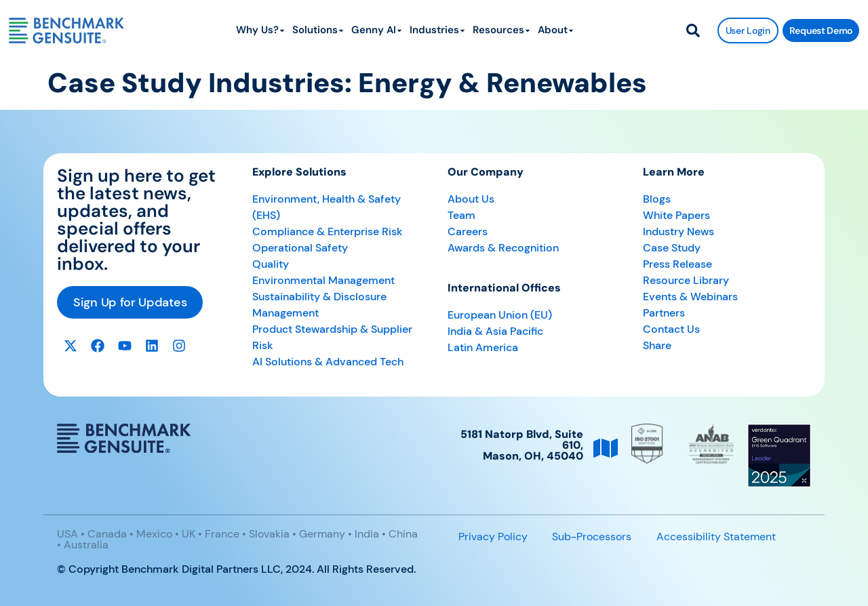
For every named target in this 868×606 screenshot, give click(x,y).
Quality (271, 264)
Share (657, 345)
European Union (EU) (500, 315)
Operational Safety (300, 248)
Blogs (657, 199)
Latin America (483, 347)
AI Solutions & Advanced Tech (328, 362)
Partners (664, 313)
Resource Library (686, 280)
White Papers (676, 215)
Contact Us (671, 329)
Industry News (678, 231)
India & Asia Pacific (495, 331)
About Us (471, 199)
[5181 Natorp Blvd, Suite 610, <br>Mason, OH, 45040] (606, 448)
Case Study (672, 248)
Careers (468, 231)
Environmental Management (323, 280)
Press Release (677, 264)
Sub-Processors (592, 537)
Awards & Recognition (503, 248)
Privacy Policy (493, 537)
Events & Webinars (690, 297)
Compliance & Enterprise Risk (328, 231)
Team (461, 215)
